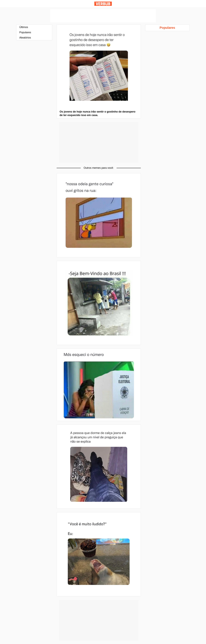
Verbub (103, 4)
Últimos (24, 27)
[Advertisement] (103, 16)
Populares (25, 32)
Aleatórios (25, 38)
